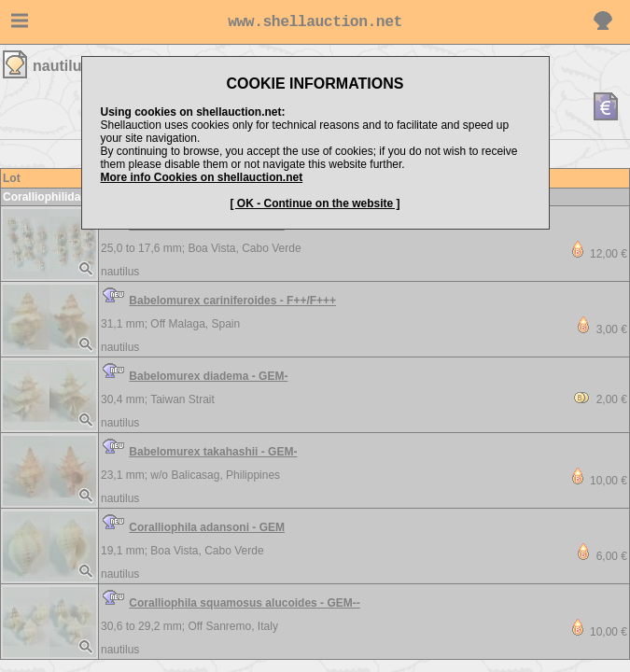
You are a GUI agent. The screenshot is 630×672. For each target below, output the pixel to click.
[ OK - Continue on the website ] (315, 203)
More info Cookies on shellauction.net (202, 177)
